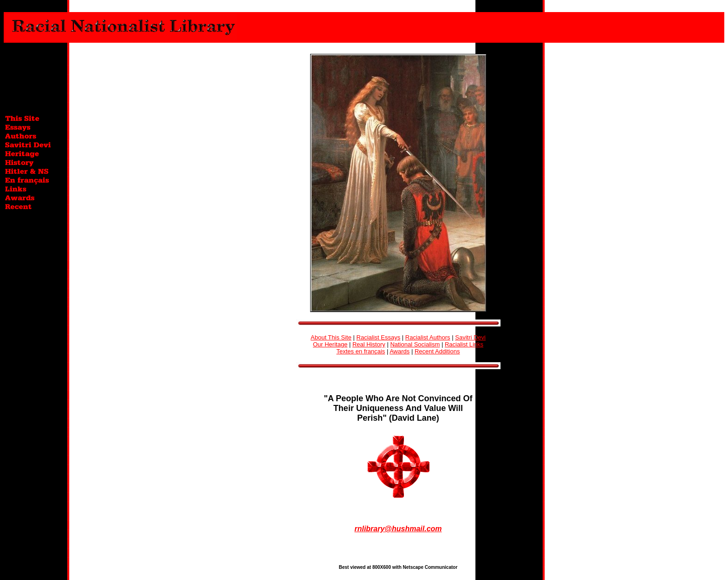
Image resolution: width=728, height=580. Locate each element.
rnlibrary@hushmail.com (398, 529)
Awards (400, 351)
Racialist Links (464, 344)
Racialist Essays (379, 337)
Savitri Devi (470, 337)
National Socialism (415, 344)
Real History (369, 344)
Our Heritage (330, 344)
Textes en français (361, 351)
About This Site (331, 337)
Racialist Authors (428, 337)
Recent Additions (437, 351)
